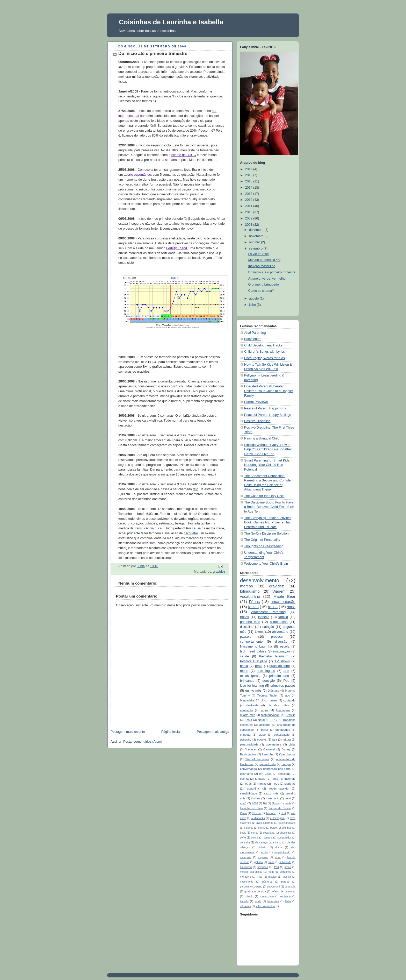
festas (253, 607)
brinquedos (283, 730)
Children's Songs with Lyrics (264, 352)
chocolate (285, 833)
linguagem (283, 710)
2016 (249, 175)
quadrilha (253, 789)
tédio (288, 901)
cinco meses (269, 700)
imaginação (282, 651)
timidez (256, 798)
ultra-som (245, 906)
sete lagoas (266, 671)
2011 (249, 206)
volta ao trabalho (265, 906)
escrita (244, 779)
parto (259, 887)
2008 (249, 225)
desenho (246, 740)
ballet (264, 730)
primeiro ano (279, 676)
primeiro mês (250, 622)
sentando (285, 896)
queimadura (274, 744)
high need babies (253, 651)
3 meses (251, 749)
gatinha (259, 862)
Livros (259, 632)
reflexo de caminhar (284, 892)
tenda (258, 901)
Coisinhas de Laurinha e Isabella (171, 22)
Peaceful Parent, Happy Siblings (268, 415)
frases (244, 617)
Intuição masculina (262, 266)
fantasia (260, 779)
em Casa (265, 774)
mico (260, 877)
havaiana (263, 867)
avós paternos (265, 823)
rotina (273, 607)
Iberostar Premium (274, 656)
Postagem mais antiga (213, 732)
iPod (286, 681)
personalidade (249, 744)
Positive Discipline (257, 421)
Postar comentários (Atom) (143, 742)
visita (292, 744)
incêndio (290, 779)
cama (254, 833)
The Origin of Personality (262, 540)
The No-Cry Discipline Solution (266, 534)
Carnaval (269, 749)
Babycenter (252, 339)
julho (253, 305)
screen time (267, 896)
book (243, 833)
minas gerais (250, 676)
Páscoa (256, 813)
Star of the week (257, 759)
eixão (264, 852)
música (287, 877)
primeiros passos (283, 686)
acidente (265, 725)
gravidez (219, 572)
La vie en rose (259, 254)
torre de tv (273, 798)
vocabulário (250, 596)
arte (286, 671)
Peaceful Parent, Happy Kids (265, 408)
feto (195, 489)
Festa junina (248, 754)
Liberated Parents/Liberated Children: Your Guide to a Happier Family (269, 391)
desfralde (253, 705)
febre (278, 857)
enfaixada (284, 774)
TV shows (282, 661)
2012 (249, 200)
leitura (287, 740)
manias (262, 784)
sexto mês (271, 793)
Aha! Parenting (255, 333)
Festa (248, 720)
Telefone (271, 813)
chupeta (245, 735)
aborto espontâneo (137, 175)
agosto (254, 299)
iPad (276, 867)
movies (272, 877)
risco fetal (191, 533)
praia (259, 666)
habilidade (285, 862)
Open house (287, 754)
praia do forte (280, 666)
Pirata (243, 813)
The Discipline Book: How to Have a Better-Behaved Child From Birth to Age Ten (269, 507)
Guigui (276, 803)
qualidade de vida (255, 892)
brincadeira (247, 700)
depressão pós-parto (277, 769)
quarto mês (248, 715)
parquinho (246, 887)
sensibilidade (249, 793)
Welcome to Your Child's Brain (266, 564)
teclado (244, 901)
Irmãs (288, 803)
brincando (247, 681)
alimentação (279, 622)
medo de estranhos (279, 872)
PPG (274, 720)
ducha (279, 847)
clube (262, 735)
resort (244, 671)
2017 (249, 169)
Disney (286, 749)
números (267, 882)
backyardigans (287, 823)
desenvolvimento (260, 580)
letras (248, 784)
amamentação (283, 602)
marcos (247, 586)
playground (273, 887)
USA (283, 813)
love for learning (252, 686)
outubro (255, 242)
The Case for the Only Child (264, 496)
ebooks (262, 740)
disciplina (247, 627)
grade (271, 862)
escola (285, 647)
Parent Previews (256, 402)
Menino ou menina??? (264, 260)
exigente (263, 857)
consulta (245, 843)
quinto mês (253, 691)
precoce (277, 637)
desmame (247, 774)
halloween (246, 867)
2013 (249, 194)
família (283, 617)
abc (287, 695)
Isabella (263, 617)
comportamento (251, 642)
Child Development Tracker (264, 345)
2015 (249, 181)
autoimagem (277, 818)
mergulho (245, 877)
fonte (275, 779)
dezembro (257, 230)
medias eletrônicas (251, 872)
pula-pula (290, 887)
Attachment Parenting (268, 612)
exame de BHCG (184, 155)
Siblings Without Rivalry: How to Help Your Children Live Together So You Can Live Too (268, 449)
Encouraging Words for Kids (264, 358)
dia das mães (278, 705)
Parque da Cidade (280, 808)
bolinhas (287, 828)
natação (268, 627)
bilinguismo (250, 591)
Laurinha (268, 754)
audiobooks (258, 818)
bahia (244, 666)
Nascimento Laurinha (256, 647)
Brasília (291, 715)
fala (275, 740)
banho (262, 828)
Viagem (279, 591)
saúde (244, 656)
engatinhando (282, 852)
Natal (261, 720)
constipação (282, 735)
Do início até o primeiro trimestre (272, 272)
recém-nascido (279, 789)
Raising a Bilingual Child (262, 438)
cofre (243, 838)
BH (265, 803)
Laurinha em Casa (251, 808)
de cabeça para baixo (268, 843)
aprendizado (267, 764)
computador (284, 838)
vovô (243, 803)
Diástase (273, 691)
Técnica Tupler (267, 695)
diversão (281, 642)
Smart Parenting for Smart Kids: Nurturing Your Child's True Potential (267, 465)
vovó (288, 798)
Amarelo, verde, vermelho (267, 279)
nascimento (247, 882)
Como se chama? (261, 291)
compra (268, 838)
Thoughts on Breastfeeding (264, 546)
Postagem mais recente (128, 732)
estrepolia (246, 857)
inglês (265, 710)
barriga (286, 764)
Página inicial (171, 732)
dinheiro (263, 847)
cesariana (269, 833)
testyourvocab (270, 715)
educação (246, 710)
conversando (248, 769)
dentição (269, 681)
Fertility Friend (177, 248)
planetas (290, 784)
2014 (249, 188)
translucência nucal (148, 528)
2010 (249, 212)
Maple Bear (284, 596)
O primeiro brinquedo (264, 285)
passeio (246, 637)
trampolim (273, 901)
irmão (288, 867)
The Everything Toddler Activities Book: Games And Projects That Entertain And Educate (268, 523)
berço (274, 828)
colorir (255, 838)
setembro (256, 248)
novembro (257, 236)
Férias (254, 602)
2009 (249, 218)
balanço (249, 828)
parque (285, 882)
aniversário (280, 632)
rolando (249, 896)
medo (275, 784)
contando (289, 700)
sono (291, 607)
